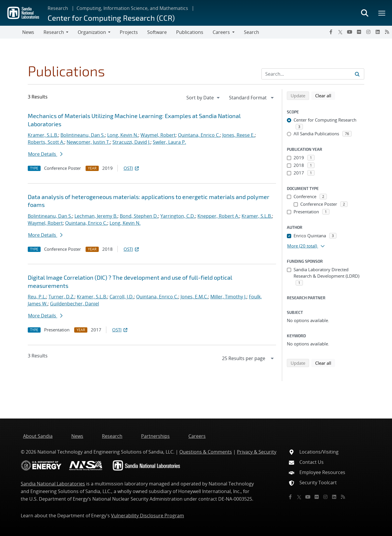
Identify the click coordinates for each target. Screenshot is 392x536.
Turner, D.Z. (61, 297)
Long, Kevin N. (123, 135)
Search (251, 32)
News (28, 32)
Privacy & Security (257, 452)
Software (157, 32)
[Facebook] (331, 32)
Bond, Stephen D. (139, 216)
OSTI (132, 168)
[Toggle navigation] (11, 32)
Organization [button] (92, 32)
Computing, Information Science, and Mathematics (132, 8)
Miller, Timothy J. (228, 297)
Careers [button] (221, 32)
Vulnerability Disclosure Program (148, 516)
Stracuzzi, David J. (131, 142)
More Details (45, 154)
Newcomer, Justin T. (88, 142)
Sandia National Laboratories (53, 484)
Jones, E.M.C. (194, 297)
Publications (190, 32)
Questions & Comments (206, 452)
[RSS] (387, 32)
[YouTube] (350, 32)
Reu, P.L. (37, 297)
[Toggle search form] (365, 13)
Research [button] (54, 32)
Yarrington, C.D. (178, 216)
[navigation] (204, 98)
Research (58, 8)
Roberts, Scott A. (46, 142)
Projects (129, 32)
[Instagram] (368, 32)
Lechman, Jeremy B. (96, 216)
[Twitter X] (340, 32)
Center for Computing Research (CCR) (111, 18)
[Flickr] (359, 32)
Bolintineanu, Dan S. (83, 135)
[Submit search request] (357, 74)
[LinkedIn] (378, 32)
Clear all (325, 95)
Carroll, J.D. (122, 297)
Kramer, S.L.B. (43, 135)
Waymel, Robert (158, 135)
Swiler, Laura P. (169, 142)
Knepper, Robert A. (218, 216)
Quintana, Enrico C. (199, 135)
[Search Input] (313, 74)
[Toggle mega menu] (382, 13)
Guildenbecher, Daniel (74, 304)
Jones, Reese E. (239, 135)
